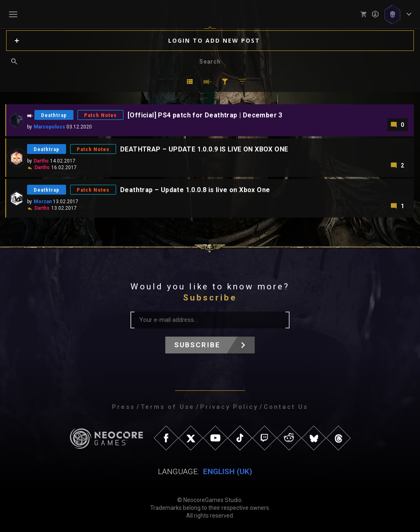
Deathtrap (54, 115)
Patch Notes (100, 115)
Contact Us (286, 407)
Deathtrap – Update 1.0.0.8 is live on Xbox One (195, 190)
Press (123, 407)
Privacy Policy (229, 407)
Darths (41, 161)
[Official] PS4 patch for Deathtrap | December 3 (205, 115)
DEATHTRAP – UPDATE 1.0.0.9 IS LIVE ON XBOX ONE (204, 149)
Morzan (43, 202)
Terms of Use (168, 407)
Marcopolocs (49, 127)
